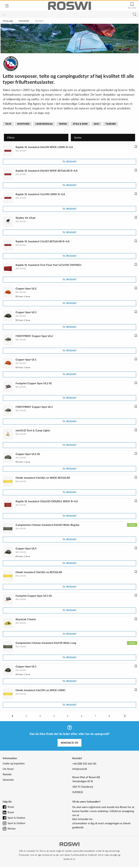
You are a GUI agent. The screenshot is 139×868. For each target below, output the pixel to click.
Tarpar (63, 124)
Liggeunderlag (44, 124)
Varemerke (8, 780)
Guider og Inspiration (14, 763)
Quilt (97, 124)
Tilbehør (111, 124)
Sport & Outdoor (17, 818)
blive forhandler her (82, 819)
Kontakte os (70, 743)
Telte (8, 124)
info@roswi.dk (80, 769)
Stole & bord (80, 124)
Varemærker (24, 21)
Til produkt (70, 162)
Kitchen (12, 829)
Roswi (11, 807)
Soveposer (23, 124)
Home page (8, 21)
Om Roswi (8, 769)
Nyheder (7, 774)
